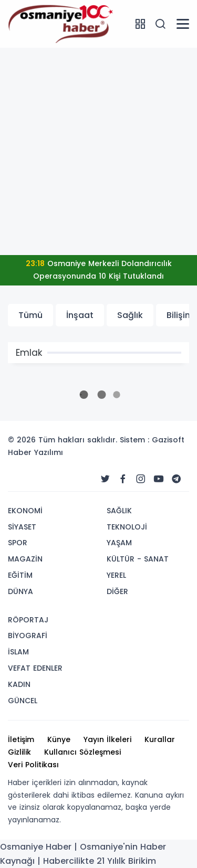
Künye (59, 739)
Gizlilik (19, 752)
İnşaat (80, 315)
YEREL (116, 575)
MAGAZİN (25, 559)
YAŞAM (119, 543)
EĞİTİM (20, 575)
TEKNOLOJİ (127, 527)
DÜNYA (20, 591)
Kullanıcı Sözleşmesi (82, 752)
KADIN (19, 684)
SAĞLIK (119, 511)
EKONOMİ (25, 511)
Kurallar (160, 739)
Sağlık (130, 315)
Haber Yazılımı (35, 452)
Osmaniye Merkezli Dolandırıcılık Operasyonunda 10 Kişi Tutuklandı (99, 270)
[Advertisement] (98, 151)
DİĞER (117, 591)
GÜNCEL (23, 701)
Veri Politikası (33, 765)
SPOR (18, 543)
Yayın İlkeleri (107, 739)
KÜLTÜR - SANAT (138, 559)
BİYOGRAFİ (28, 636)
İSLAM (18, 652)
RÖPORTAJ (28, 620)
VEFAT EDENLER (35, 668)
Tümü (30, 315)
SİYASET (22, 527)
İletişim (21, 739)
